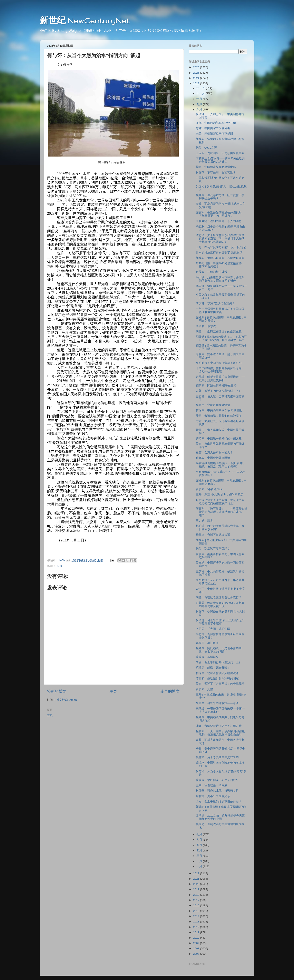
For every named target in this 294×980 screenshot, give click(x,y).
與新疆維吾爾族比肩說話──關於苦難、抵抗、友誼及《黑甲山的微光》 (221, 465)
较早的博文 (170, 691)
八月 (200, 109)
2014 (197, 916)
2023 (197, 83)
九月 (200, 104)
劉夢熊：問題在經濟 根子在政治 (216, 386)
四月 (200, 851)
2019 (197, 889)
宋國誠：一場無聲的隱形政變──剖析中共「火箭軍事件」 (221, 710)
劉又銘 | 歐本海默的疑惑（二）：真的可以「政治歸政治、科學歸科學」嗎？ (221, 338)
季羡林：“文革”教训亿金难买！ (215, 303)
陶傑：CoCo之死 (207, 148)
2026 (197, 67)
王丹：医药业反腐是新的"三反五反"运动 (221, 247)
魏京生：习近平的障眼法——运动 (217, 703)
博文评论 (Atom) (67, 700)
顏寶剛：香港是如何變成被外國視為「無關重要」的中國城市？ (219, 214)
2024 (197, 78)
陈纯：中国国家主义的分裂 (213, 128)
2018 (197, 895)
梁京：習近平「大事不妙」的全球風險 (220, 684)
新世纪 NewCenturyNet (85, 21)
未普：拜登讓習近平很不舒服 (214, 134)
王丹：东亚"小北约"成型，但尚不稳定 (220, 495)
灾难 (59, 566)
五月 (200, 845)
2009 (197, 943)
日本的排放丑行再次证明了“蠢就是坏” (220, 253)
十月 (200, 99)
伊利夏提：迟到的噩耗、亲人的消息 (219, 221)
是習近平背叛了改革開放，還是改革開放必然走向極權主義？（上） (220, 502)
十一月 (201, 93)
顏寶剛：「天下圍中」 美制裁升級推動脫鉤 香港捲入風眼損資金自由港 (220, 733)
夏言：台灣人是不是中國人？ (214, 453)
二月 (200, 861)
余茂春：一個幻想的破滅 (212, 272)
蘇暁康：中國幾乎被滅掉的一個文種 (219, 438)
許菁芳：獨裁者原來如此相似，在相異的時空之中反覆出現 (220, 605)
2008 (197, 948)
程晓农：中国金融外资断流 (213, 458)
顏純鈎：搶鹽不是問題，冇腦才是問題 (220, 258)
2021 (197, 879)
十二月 (201, 88)
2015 (197, 911)
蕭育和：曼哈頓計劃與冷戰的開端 (217, 678)
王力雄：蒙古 (204, 521)
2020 (197, 884)
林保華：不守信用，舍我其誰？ (216, 173)
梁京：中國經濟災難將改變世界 (216, 167)
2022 (197, 873)
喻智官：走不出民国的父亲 (213, 796)
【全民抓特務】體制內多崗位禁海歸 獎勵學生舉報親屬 (220, 370)
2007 (197, 954)
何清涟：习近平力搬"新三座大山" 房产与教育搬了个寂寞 (220, 622)
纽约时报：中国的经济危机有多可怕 (219, 363)
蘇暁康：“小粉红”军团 (210, 489)
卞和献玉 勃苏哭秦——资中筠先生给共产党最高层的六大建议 (220, 160)
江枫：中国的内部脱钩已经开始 (216, 123)
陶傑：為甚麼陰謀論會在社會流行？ (219, 597)
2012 (197, 927)
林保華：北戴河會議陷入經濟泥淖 (217, 673)
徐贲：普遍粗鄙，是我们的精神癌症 (219, 416)
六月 (200, 840)
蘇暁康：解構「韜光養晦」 (213, 668)
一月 (200, 866)
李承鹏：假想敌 (206, 326)
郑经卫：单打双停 (207, 643)
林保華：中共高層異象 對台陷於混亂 (219, 410)
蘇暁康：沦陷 (204, 689)
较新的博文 (57, 691)
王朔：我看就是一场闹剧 (212, 785)
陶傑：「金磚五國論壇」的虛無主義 (219, 332)
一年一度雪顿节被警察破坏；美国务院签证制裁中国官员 (220, 311)
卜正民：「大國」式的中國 (213, 629)
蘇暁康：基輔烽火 (207, 657)
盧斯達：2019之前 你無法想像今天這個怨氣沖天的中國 (220, 817)
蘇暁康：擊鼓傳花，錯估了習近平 (217, 780)
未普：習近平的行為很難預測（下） (219, 391)
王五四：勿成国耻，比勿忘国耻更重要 (220, 153)
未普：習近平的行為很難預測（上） (219, 662)
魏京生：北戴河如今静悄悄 (213, 405)
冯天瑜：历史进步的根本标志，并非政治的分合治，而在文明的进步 (220, 279)
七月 (200, 834)
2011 (197, 932)
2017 (197, 900)
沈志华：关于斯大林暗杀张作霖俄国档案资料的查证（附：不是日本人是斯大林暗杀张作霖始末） (220, 238)
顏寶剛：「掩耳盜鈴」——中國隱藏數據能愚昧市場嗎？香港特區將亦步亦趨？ (221, 512)
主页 (113, 691)
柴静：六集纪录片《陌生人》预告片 (219, 726)
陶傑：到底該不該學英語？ (213, 549)
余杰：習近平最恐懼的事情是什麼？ (219, 802)
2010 (197, 938)
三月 (200, 856)
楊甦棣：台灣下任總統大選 (213, 535)
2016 (197, 905)
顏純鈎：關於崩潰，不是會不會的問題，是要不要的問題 (219, 650)
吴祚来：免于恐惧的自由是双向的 (217, 757)
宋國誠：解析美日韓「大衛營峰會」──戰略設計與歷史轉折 (221, 378)
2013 (197, 922)
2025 (197, 73)
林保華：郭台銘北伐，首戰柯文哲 (217, 791)
